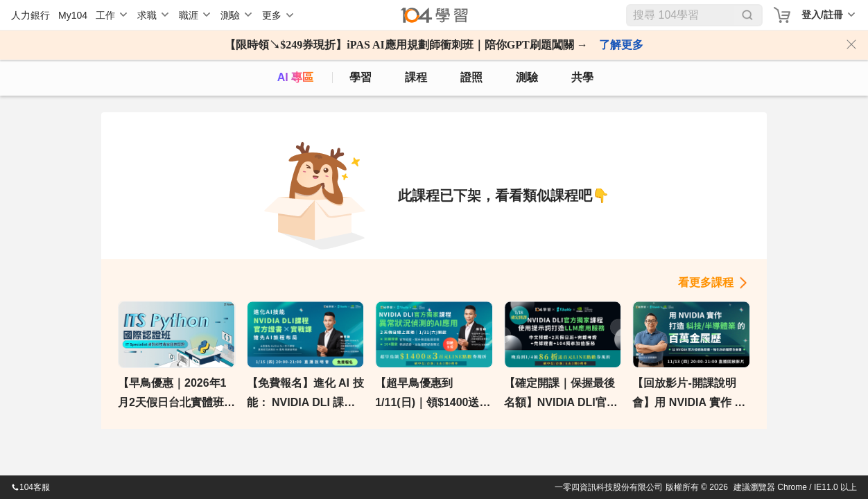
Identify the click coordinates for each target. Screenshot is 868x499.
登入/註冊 (822, 15)
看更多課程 (706, 282)
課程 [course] (416, 77)
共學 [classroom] (582, 77)
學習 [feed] (361, 77)
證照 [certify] (471, 77)
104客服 (31, 487)
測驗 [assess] (527, 77)
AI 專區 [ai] (295, 77)
